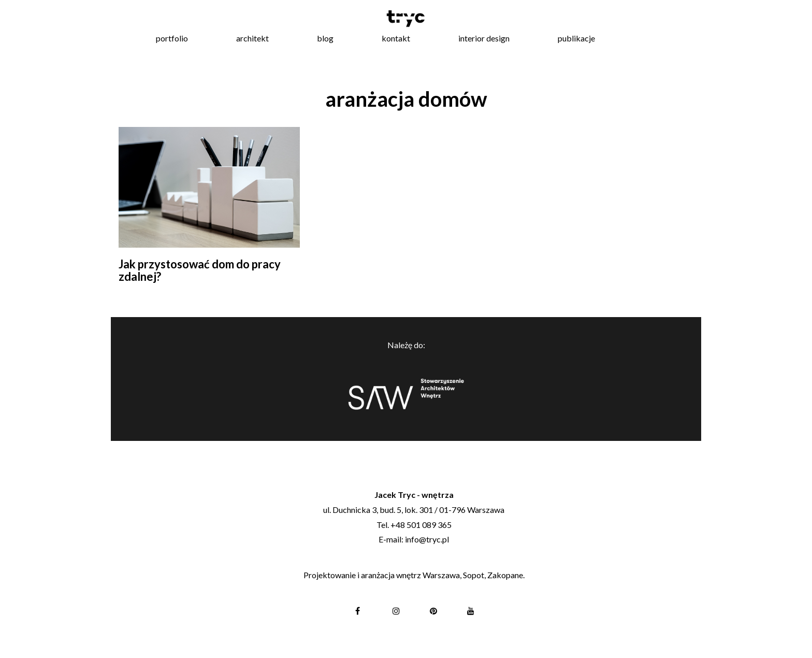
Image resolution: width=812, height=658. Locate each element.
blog (325, 38)
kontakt (396, 38)
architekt (252, 38)
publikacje (576, 38)
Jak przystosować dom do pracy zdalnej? (200, 270)
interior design (484, 38)
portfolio (172, 38)
